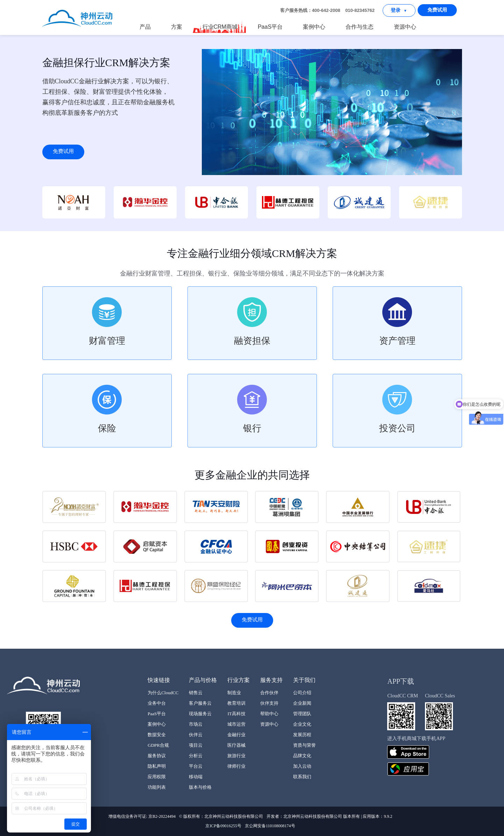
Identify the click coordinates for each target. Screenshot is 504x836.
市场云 (196, 724)
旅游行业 (236, 756)
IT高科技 (236, 714)
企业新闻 (302, 703)
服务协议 (157, 756)
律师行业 (236, 766)
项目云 (196, 745)
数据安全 (157, 735)
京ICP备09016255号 (223, 826)
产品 (145, 27)
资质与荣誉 (304, 745)
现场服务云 (200, 714)
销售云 (196, 693)
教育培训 (236, 703)
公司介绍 (302, 693)
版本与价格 (200, 787)
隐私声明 (157, 766)
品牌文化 (302, 756)
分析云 (196, 756)
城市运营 (236, 724)
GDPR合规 (158, 745)
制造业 (234, 693)
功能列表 (157, 787)
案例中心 (314, 27)
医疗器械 (236, 745)
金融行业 (236, 735)
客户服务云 (200, 703)
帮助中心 (269, 714)
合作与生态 (360, 27)
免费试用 (437, 10)
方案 (177, 27)
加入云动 (302, 766)
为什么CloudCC (163, 693)
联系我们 (302, 777)
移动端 (196, 777)
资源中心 (405, 27)
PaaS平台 (270, 27)
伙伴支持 (269, 703)
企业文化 (302, 724)
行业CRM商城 (220, 27)
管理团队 (302, 714)
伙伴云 (196, 735)
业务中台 (157, 703)
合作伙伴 (269, 693)
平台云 (196, 766)
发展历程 (302, 735)
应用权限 (157, 777)
